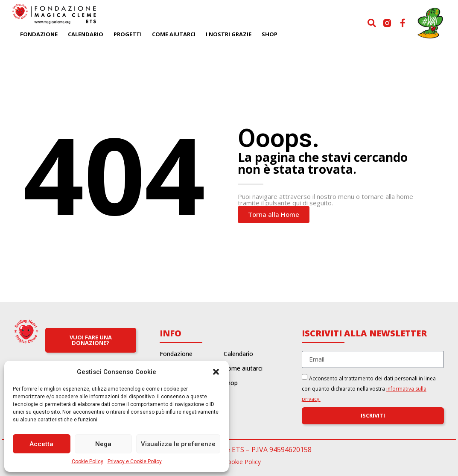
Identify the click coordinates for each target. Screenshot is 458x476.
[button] (216, 372)
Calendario (86, 34)
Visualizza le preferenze (178, 444)
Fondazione (39, 34)
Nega (103, 444)
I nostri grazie (229, 34)
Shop (270, 34)
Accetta (41, 444)
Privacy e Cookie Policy (135, 461)
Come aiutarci (174, 34)
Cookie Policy (88, 461)
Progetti (128, 34)
